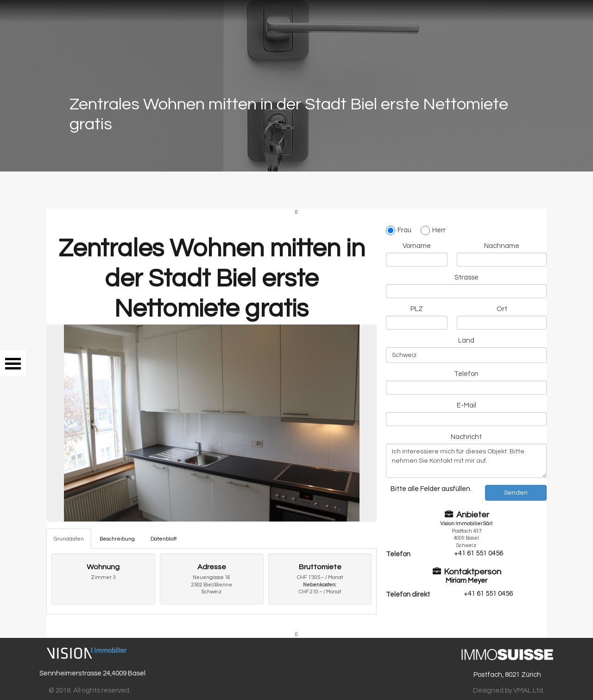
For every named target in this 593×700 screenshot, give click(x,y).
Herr (433, 230)
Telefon (466, 374)
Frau (399, 230)
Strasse (467, 277)
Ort (502, 309)
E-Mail (467, 405)
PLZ (417, 309)
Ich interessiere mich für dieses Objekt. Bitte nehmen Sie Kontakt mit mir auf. (466, 461)
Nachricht (466, 437)
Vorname (417, 246)
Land (466, 340)
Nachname (502, 246)
